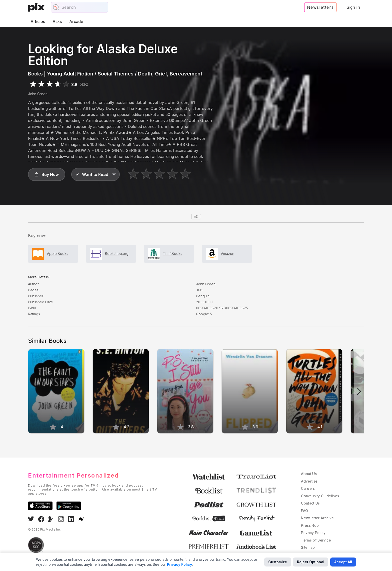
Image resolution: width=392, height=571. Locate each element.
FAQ (304, 511)
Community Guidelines (320, 496)
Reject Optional (311, 562)
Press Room (311, 525)
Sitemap (308, 547)
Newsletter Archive (317, 518)
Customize (278, 562)
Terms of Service (316, 540)
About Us (309, 474)
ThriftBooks (173, 254)
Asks (57, 21)
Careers (308, 488)
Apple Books (58, 254)
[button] (47, 174)
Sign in (353, 7)
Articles (38, 21)
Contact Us (310, 503)
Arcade (76, 21)
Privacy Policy (313, 533)
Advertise (309, 481)
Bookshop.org (117, 254)
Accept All (343, 562)
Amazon (228, 254)
